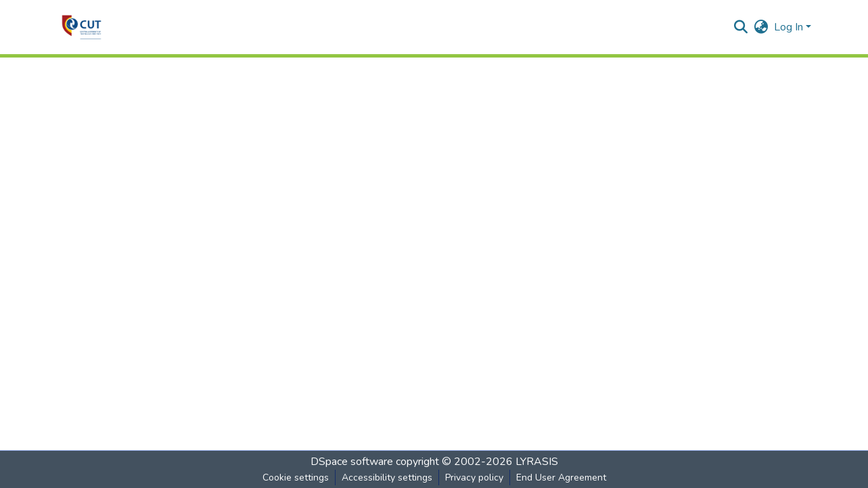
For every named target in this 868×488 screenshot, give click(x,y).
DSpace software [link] (352, 462)
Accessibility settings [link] (387, 478)
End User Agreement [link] (561, 478)
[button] (82, 27)
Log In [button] (790, 27)
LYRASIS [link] (537, 462)
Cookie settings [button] (296, 478)
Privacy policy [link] (474, 478)
